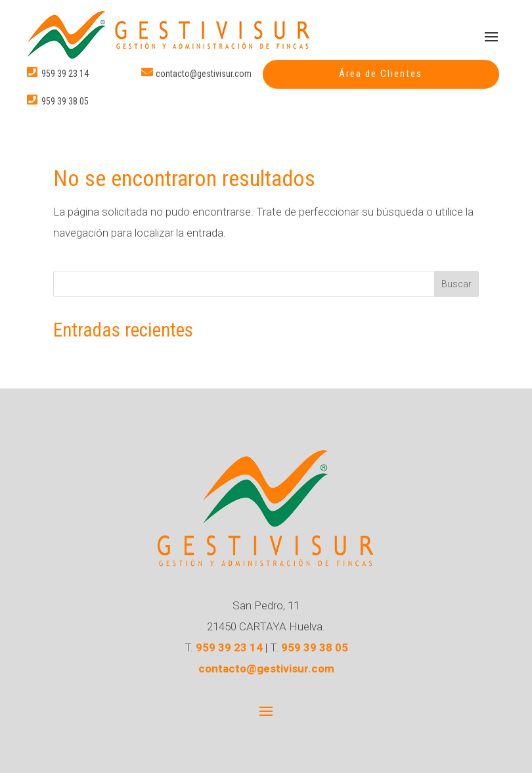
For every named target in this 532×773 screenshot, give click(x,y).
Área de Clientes (381, 74)
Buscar (456, 284)
